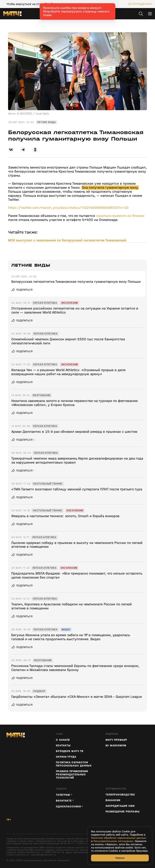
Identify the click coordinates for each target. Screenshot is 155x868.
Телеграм (63, 795)
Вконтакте (64, 801)
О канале (63, 740)
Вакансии (113, 800)
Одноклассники (68, 806)
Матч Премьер (116, 740)
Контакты (63, 746)
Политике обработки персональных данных (119, 838)
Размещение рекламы (123, 812)
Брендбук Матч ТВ (70, 751)
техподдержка (142, 4)
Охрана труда (66, 757)
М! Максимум (116, 746)
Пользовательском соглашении (113, 841)
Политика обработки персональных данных (74, 764)
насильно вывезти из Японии (120, 216)
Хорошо (120, 858)
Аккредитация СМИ (120, 806)
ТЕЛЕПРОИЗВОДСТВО (120, 795)
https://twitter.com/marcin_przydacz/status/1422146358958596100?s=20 (68, 208)
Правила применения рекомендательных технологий (72, 775)
